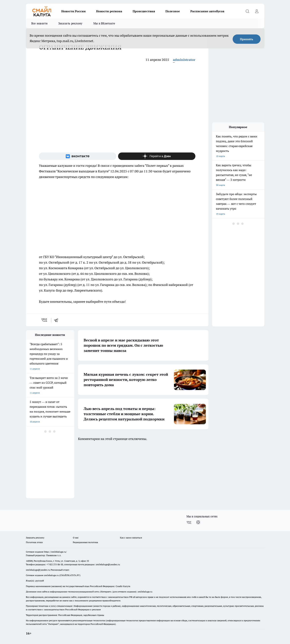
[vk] (45, 320)
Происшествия (144, 11)
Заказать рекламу (70, 23)
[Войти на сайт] (257, 11)
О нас (76, 538)
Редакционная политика (85, 542)
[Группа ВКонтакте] (78, 156)
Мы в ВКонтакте (104, 23)
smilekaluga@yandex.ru (108, 564)
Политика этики (34, 542)
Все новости (39, 23)
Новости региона (109, 11)
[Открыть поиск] (248, 11)
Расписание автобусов (207, 11)
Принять (247, 39)
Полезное (173, 11)
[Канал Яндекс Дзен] (157, 156)
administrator (184, 60)
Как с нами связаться (131, 538)
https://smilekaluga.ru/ (55, 552)
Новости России (73, 11)
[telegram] (57, 320)
